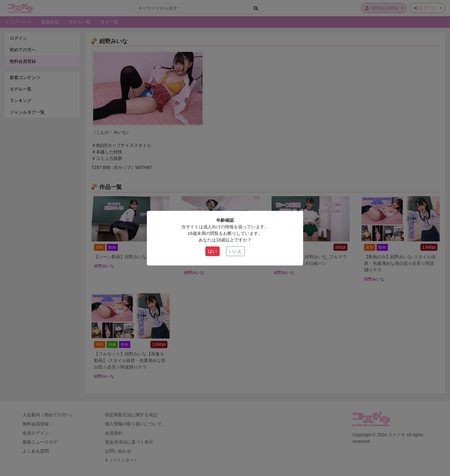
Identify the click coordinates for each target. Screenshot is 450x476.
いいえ (235, 251)
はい (212, 251)
